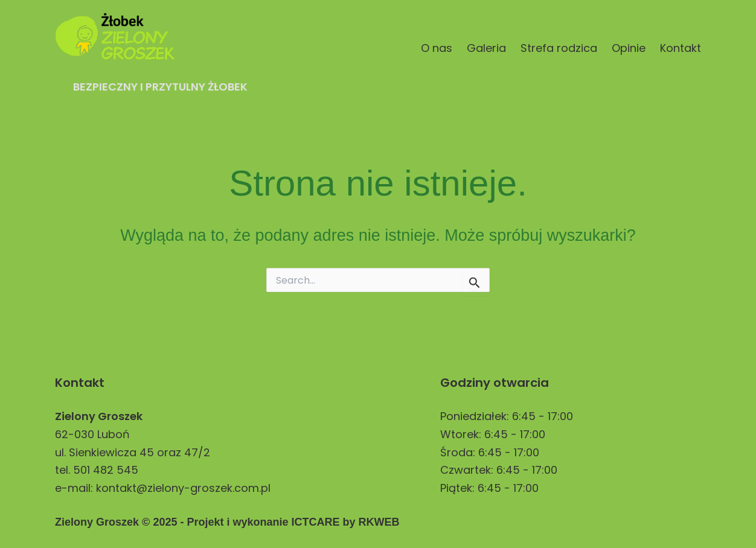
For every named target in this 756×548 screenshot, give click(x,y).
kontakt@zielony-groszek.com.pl (183, 488)
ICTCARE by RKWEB (345, 522)
